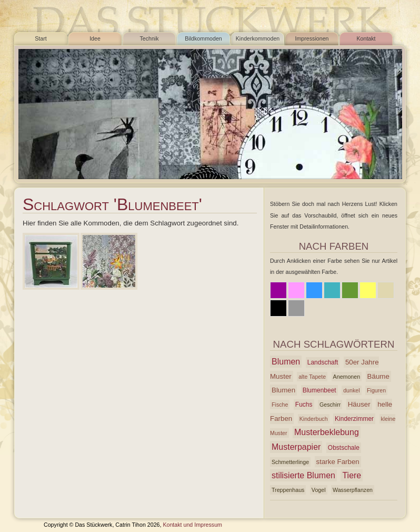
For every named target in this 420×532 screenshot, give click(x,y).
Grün (350, 290)
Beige (386, 290)
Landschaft (323, 362)
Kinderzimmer (354, 419)
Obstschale (344, 448)
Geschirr (330, 405)
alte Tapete (312, 377)
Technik (149, 38)
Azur (332, 290)
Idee (95, 38)
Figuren (376, 390)
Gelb (368, 290)
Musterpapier (296, 447)
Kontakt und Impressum (192, 525)
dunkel (351, 390)
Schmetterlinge (290, 462)
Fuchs (304, 405)
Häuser (359, 404)
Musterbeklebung (327, 432)
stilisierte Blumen (303, 475)
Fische (280, 405)
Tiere (352, 475)
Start (41, 38)
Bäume (378, 376)
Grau (296, 308)
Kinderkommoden (258, 38)
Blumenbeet (319, 390)
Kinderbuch (314, 419)
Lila (278, 290)
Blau (314, 290)
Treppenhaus (288, 490)
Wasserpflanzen (353, 490)
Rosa (296, 290)
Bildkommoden (203, 38)
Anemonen (347, 377)
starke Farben (338, 462)
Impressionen (312, 38)
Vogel (319, 490)
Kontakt (366, 38)
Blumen (286, 362)
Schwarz (278, 308)
